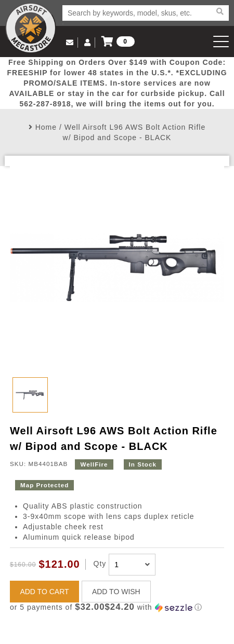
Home (46, 127)
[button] (117, 607)
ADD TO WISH (116, 592)
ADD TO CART (44, 592)
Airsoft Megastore (31, 28)
